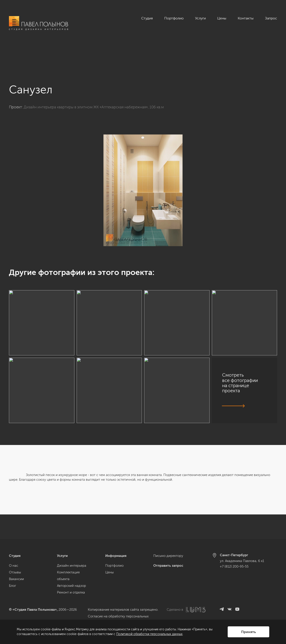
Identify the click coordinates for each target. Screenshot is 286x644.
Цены (222, 18)
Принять (248, 632)
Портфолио (174, 18)
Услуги (200, 18)
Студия (147, 18)
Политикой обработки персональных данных (149, 634)
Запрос (271, 18)
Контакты (246, 18)
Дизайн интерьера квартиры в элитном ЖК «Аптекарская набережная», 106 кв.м (94, 82)
